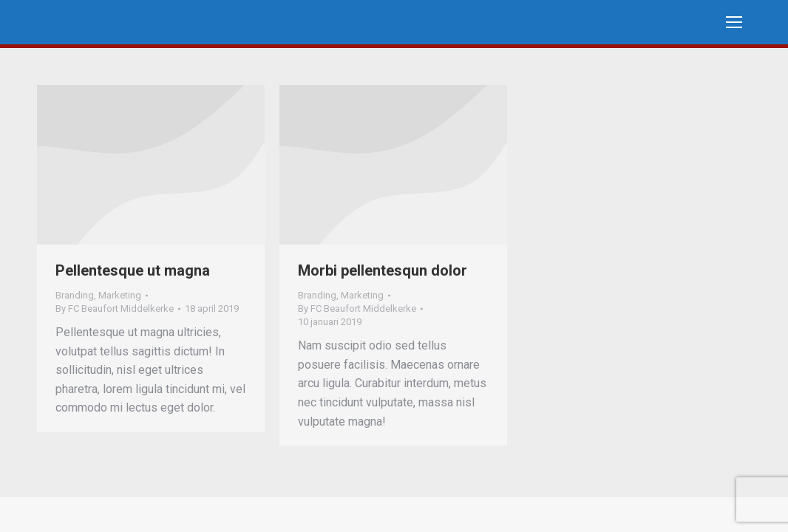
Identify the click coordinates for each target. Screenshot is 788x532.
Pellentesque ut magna (133, 270)
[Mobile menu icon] (734, 22)
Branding (75, 295)
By (115, 308)
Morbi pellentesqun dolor (383, 270)
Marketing (120, 295)
